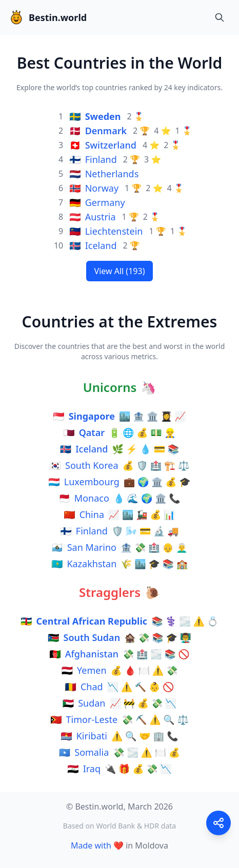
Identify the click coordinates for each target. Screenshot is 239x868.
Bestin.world (47, 17)
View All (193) (120, 271)
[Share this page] (218, 823)
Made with (91, 845)
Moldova (152, 845)
